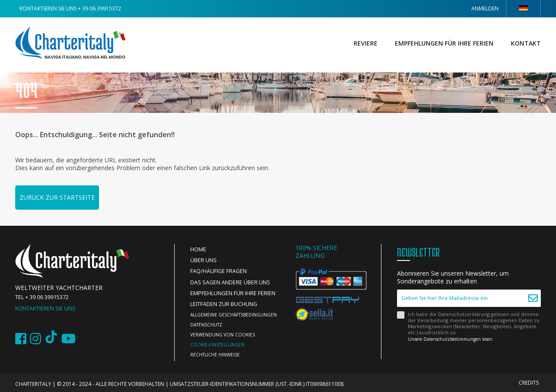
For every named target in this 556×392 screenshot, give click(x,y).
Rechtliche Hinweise (215, 355)
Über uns (204, 260)
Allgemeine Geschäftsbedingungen (233, 315)
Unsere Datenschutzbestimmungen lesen (450, 339)
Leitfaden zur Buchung (224, 304)
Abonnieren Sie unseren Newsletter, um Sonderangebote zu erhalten (453, 277)
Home (198, 249)
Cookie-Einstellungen (217, 345)
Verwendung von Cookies (223, 335)
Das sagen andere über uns (230, 282)
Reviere (366, 43)
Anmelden (485, 8)
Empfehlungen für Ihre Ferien (444, 43)
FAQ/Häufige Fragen (218, 271)
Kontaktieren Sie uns (45, 308)
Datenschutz (206, 325)
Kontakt (526, 43)
